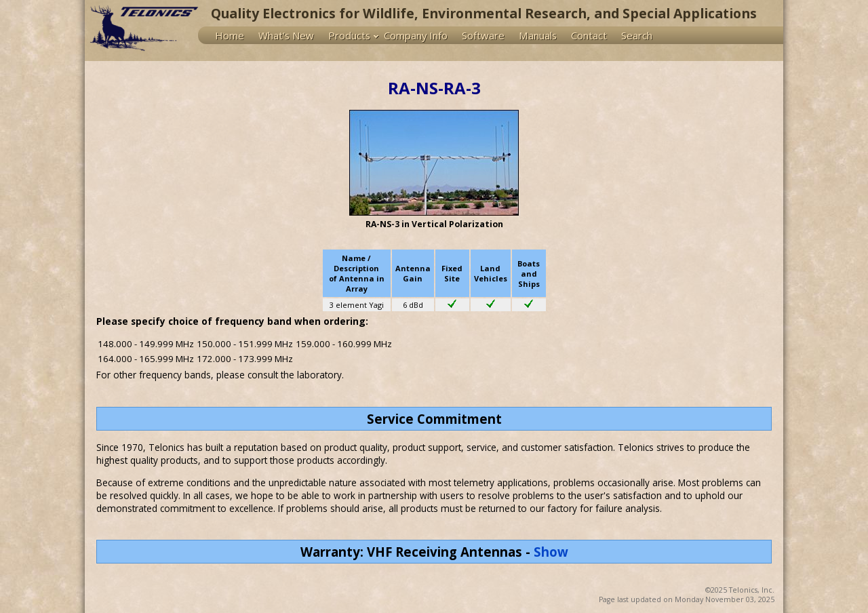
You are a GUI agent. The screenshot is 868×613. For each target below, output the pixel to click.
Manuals (538, 35)
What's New (286, 35)
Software (483, 35)
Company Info (416, 35)
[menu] (491, 35)
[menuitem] (233, 35)
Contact (589, 35)
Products (349, 35)
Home (230, 35)
